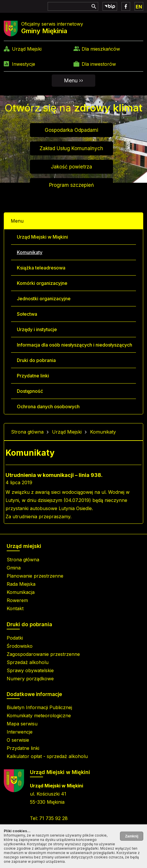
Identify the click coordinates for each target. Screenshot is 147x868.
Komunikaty (30, 252)
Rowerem (17, 600)
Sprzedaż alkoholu (28, 662)
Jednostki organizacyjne (44, 299)
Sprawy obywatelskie (30, 670)
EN (139, 7)
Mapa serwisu (22, 724)
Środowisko (20, 646)
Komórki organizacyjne (42, 283)
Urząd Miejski (27, 49)
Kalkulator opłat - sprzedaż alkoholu (47, 756)
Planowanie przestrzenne (35, 576)
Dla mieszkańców (101, 49)
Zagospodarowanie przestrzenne (43, 654)
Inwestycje (24, 64)
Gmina (14, 568)
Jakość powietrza (71, 167)
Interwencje (20, 732)
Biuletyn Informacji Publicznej (39, 707)
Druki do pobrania (36, 360)
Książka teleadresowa (41, 268)
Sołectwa (27, 314)
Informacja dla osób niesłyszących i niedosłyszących (75, 345)
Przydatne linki (33, 376)
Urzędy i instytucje (37, 329)
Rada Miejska (21, 584)
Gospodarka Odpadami (71, 130)
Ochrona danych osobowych (48, 407)
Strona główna (27, 432)
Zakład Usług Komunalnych (71, 148)
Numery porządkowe (30, 679)
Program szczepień (71, 185)
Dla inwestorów (99, 64)
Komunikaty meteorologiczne (39, 716)
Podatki (15, 638)
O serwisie (18, 740)
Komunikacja (21, 592)
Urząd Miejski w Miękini (42, 237)
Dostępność (30, 391)
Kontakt (15, 608)
